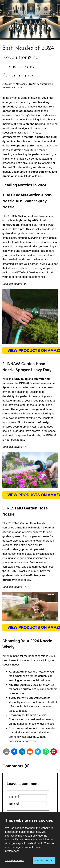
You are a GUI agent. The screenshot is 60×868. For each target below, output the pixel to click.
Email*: (14, 804)
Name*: (14, 797)
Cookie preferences (14, 861)
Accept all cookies (44, 861)
